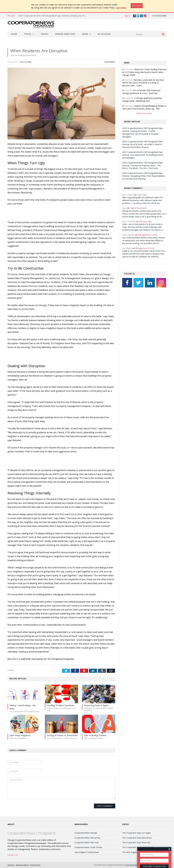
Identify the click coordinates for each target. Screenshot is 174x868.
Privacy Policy (35, 865)
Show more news (144, 113)
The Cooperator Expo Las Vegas (136, 833)
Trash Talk (142, 195)
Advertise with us (22, 865)
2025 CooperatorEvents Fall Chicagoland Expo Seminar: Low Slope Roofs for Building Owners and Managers (143, 155)
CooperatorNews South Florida (88, 847)
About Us (11, 865)
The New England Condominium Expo (139, 852)
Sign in (127, 16)
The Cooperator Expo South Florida (138, 847)
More (85, 34)
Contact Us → (14, 855)
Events (45, 34)
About (11, 824)
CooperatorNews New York (87, 842)
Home (14, 34)
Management (110, 62)
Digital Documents (138, 208)
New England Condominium (87, 852)
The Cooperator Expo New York (136, 842)
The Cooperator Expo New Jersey (137, 838)
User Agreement (132, 865)
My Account (104, 34)
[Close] (137, 6)
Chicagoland (159, 16)
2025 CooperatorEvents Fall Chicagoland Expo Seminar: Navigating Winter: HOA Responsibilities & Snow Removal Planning (144, 176)
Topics (28, 34)
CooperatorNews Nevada (86, 833)
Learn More (121, 8)
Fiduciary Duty (145, 221)
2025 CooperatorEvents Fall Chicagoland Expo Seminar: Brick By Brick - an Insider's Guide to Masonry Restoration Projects (143, 144)
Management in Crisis (147, 235)
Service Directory (65, 34)
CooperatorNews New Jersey (87, 838)
